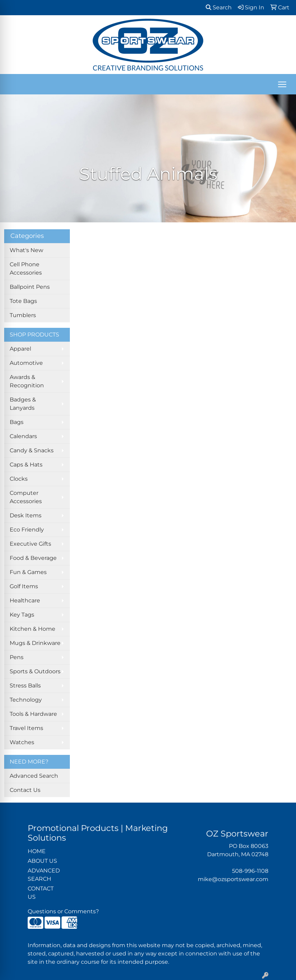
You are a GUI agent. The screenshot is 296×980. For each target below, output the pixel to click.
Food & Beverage (33, 558)
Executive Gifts (30, 544)
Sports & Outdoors (35, 671)
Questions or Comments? (63, 911)
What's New (26, 250)
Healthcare (25, 600)
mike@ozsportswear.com (233, 879)
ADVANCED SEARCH (44, 875)
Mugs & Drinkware (35, 643)
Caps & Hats (26, 465)
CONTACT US (41, 893)
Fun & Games (28, 572)
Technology (26, 700)
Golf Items (24, 586)
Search (219, 7)
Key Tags (22, 615)
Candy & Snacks (32, 450)
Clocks (19, 479)
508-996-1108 (250, 871)
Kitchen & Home (33, 629)
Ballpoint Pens (30, 287)
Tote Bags (23, 301)
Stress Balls (25, 686)
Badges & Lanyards (23, 404)
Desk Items (26, 515)
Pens (17, 657)
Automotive (26, 363)
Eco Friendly (27, 530)
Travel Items (26, 728)
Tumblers (23, 315)
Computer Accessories (26, 497)
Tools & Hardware (33, 714)
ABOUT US (42, 861)
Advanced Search (34, 776)
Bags (17, 422)
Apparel (20, 349)
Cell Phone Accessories (26, 269)
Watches (22, 742)
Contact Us (25, 790)
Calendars (23, 436)
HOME (37, 851)
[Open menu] (282, 84)
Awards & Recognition (27, 381)
